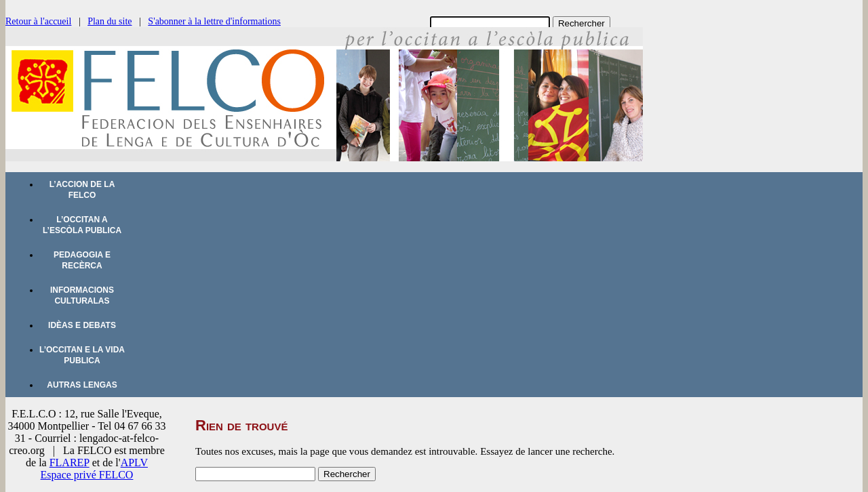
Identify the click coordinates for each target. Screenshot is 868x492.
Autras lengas (82, 385)
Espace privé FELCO (87, 475)
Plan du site (110, 21)
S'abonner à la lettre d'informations (214, 21)
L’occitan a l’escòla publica (82, 225)
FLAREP (70, 463)
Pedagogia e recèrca (82, 260)
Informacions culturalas (82, 295)
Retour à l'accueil (38, 21)
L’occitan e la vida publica (82, 355)
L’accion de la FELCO (82, 190)
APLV (134, 463)
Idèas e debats (82, 325)
